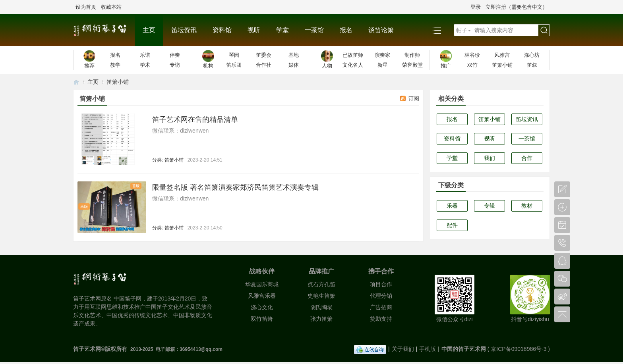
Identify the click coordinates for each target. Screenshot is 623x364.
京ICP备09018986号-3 (519, 349)
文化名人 (353, 65)
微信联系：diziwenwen (180, 131)
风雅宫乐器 (262, 296)
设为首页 (86, 7)
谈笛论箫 (381, 30)
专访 (175, 65)
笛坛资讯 (184, 30)
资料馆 (222, 30)
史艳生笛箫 (321, 296)
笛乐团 (234, 65)
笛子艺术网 (76, 82)
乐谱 (145, 55)
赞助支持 (381, 319)
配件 (452, 225)
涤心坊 (532, 55)
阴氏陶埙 (321, 307)
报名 (346, 30)
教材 (527, 206)
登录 (476, 7)
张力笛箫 (321, 319)
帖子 (462, 30)
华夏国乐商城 (262, 284)
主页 (149, 30)
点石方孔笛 (321, 284)
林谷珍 (472, 55)
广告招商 (381, 307)
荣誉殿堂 (412, 65)
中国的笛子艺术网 (464, 349)
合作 (527, 158)
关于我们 (403, 349)
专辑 (489, 206)
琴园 (234, 55)
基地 (294, 55)
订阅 (414, 98)
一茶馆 (314, 30)
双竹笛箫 (262, 319)
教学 (115, 65)
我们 (489, 158)
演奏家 (382, 55)
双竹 (472, 65)
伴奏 (175, 55)
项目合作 (381, 284)
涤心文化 (262, 307)
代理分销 (381, 296)
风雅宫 (502, 55)
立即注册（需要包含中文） (517, 7)
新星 (383, 65)
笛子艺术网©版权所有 (101, 349)
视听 (254, 30)
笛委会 (264, 55)
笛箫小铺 (502, 65)
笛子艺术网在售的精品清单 (195, 119)
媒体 (294, 65)
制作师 (412, 55)
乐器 (452, 206)
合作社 (264, 65)
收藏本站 (111, 7)
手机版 (428, 349)
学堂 (282, 30)
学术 (145, 65)
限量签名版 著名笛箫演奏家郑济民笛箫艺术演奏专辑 (235, 187)
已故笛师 (353, 55)
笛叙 (532, 65)
